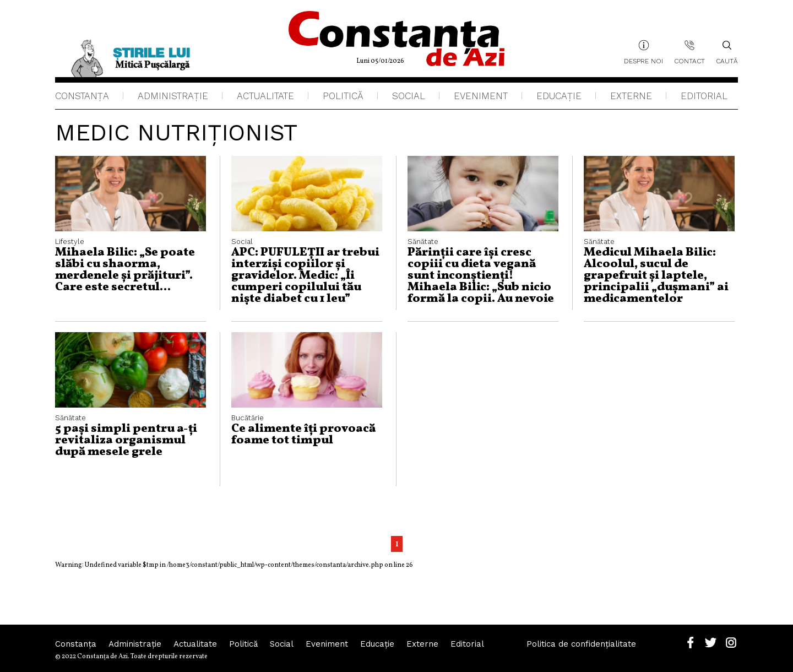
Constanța (82, 96)
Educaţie (559, 96)
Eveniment (481, 96)
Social (409, 96)
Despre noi (643, 61)
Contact (689, 61)
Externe (631, 96)
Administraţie (173, 96)
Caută (727, 52)
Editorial (704, 96)
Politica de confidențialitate (581, 644)
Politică (343, 96)
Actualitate (265, 96)
